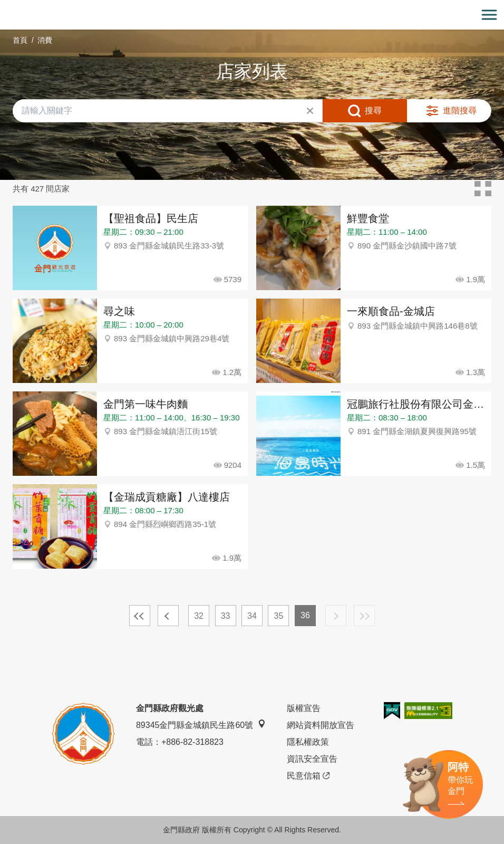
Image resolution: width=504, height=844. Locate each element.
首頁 (20, 40)
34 (252, 616)
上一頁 (168, 616)
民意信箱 (308, 776)
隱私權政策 (308, 742)
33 (226, 616)
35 (279, 616)
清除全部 (310, 111)
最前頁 (140, 616)
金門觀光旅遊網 (252, 15)
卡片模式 (483, 189)
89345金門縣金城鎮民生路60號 (201, 725)
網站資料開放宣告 (321, 725)
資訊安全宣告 (312, 759)
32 (199, 616)
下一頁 (336, 616)
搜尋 (373, 111)
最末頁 (364, 616)
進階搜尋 (460, 111)
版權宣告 (304, 708)
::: (3, 6)
